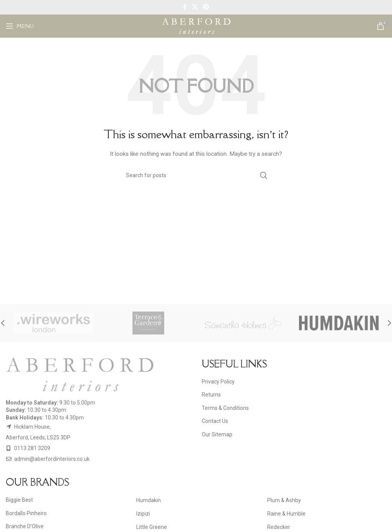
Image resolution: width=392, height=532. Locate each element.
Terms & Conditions (225, 408)
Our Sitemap (217, 434)
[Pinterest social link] (206, 7)
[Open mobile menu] (20, 26)
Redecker (279, 527)
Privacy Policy (218, 382)
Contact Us (215, 421)
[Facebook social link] (185, 7)
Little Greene (152, 527)
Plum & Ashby (284, 500)
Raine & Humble (286, 514)
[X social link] (195, 7)
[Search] (196, 175)
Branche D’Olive (25, 526)
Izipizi (143, 514)
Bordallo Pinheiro (26, 513)
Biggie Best (19, 500)
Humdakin (149, 500)
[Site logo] (196, 26)
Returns (211, 395)
